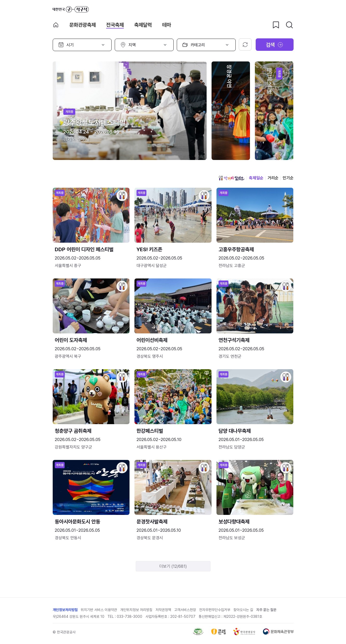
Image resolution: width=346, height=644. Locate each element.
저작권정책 (163, 610)
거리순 (273, 178)
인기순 (288, 178)
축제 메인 (56, 25)
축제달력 (143, 25)
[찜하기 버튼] (276, 25)
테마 (167, 25)
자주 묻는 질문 (266, 610)
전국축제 (115, 25)
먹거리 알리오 (232, 178)
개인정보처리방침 (65, 610)
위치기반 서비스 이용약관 (99, 610)
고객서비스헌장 (185, 610)
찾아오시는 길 (243, 610)
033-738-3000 (130, 617)
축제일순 (256, 178)
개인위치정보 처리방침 (136, 610)
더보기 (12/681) (173, 566)
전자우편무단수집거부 (215, 610)
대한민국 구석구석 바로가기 (71, 9)
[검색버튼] (289, 25)
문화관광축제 (83, 25)
